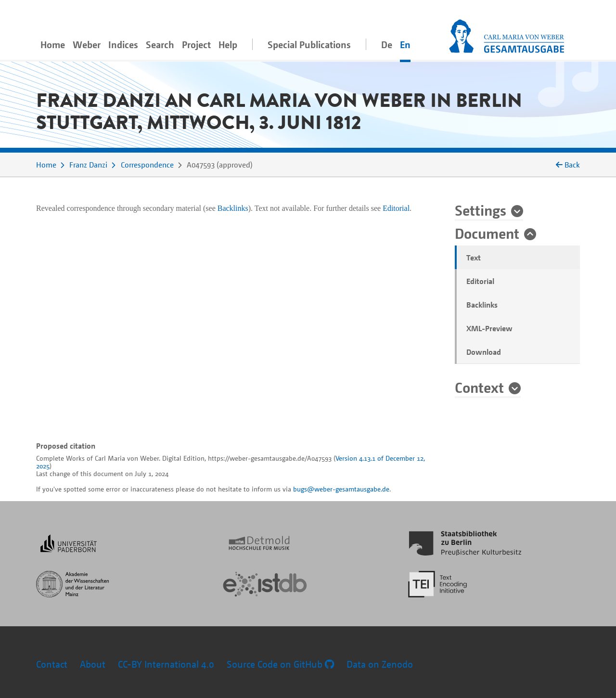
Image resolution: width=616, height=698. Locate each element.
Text (474, 258)
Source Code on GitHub (280, 664)
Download (484, 352)
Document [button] (487, 233)
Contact (52, 664)
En (405, 45)
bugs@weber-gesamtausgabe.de (341, 489)
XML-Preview (489, 328)
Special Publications (309, 45)
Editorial (480, 281)
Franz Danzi (88, 165)
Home (53, 45)
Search (160, 45)
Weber (87, 45)
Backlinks (482, 305)
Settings (481, 210)
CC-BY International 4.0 (166, 664)
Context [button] (479, 387)
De (387, 45)
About (93, 664)
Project (196, 45)
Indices (123, 45)
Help (228, 45)
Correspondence (147, 165)
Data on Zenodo (380, 664)
